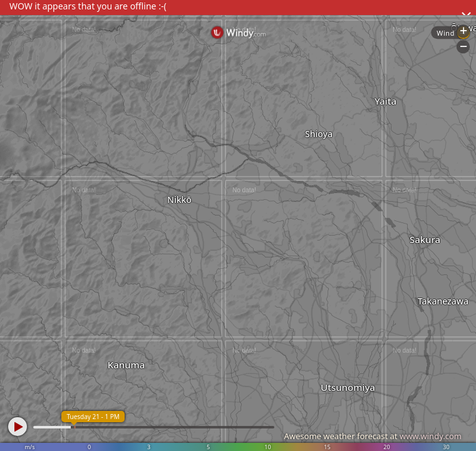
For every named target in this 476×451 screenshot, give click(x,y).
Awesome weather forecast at (373, 436)
